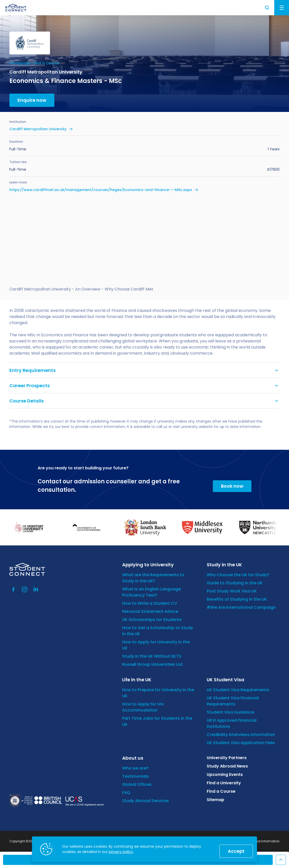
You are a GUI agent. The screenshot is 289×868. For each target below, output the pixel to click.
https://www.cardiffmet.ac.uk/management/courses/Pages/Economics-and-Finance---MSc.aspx (101, 190)
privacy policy (121, 852)
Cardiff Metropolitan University (38, 129)
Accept (236, 851)
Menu (282, 8)
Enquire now (32, 100)
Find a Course (46, 63)
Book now (232, 486)
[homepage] (16, 8)
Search (267, 8)
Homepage (20, 63)
